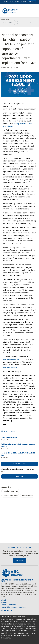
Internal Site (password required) (13, 607)
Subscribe (19, 476)
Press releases (27, 496)
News (12, 2)
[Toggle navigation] (36, 10)
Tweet (13, 432)
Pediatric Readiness (10, 496)
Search (23, 2)
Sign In (31, 2)
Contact (4, 602)
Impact (17, 2)
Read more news (20, 464)
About (6, 2)
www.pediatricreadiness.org (13, 360)
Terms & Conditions (9, 605)
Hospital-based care (10, 491)
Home (3, 19)
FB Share (5, 431)
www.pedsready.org (10, 368)
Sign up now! (20, 561)
